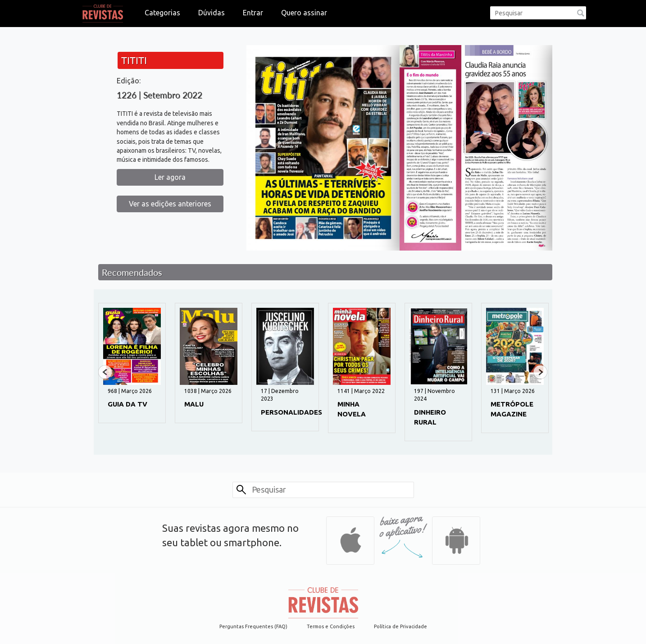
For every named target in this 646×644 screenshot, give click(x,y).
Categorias (162, 13)
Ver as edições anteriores (170, 204)
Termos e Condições (331, 626)
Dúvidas (212, 13)
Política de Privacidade (400, 626)
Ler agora (170, 177)
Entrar (253, 13)
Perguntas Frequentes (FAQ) (253, 626)
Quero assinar (304, 13)
